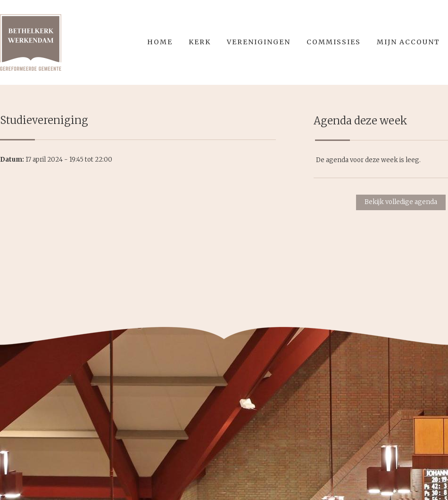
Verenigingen (259, 42)
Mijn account (408, 42)
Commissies (334, 42)
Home (160, 42)
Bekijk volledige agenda (401, 202)
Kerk (200, 42)
